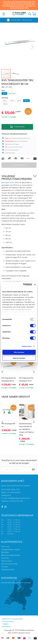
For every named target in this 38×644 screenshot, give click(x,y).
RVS (4, 93)
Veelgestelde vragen (10, 549)
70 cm (12, 101)
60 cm (5, 101)
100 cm (5, 104)
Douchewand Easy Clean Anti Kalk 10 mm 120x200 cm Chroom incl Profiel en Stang (26, 429)
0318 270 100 (16, 501)
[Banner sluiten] (35, 285)
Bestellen (5, 552)
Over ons (5, 546)
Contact (5, 567)
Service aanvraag (9, 564)
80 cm (19, 101)
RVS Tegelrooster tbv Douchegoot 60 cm (9, 379)
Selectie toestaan (19, 358)
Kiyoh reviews (27, 20)
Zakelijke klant (8, 569)
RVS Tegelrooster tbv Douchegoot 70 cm (26, 379)
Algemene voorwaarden (12, 619)
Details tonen (27, 346)
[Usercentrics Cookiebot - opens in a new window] (24, 285)
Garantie (5, 558)
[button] (32, 47)
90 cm (26, 101)
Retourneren (7, 561)
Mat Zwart (13, 93)
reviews (20, 147)
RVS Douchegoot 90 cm (8, 425)
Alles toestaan (19, 352)
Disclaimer (6, 627)
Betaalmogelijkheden (11, 555)
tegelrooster (9, 182)
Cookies (5, 624)
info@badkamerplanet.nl (19, 498)
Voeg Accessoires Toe (19, 165)
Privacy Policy (8, 621)
